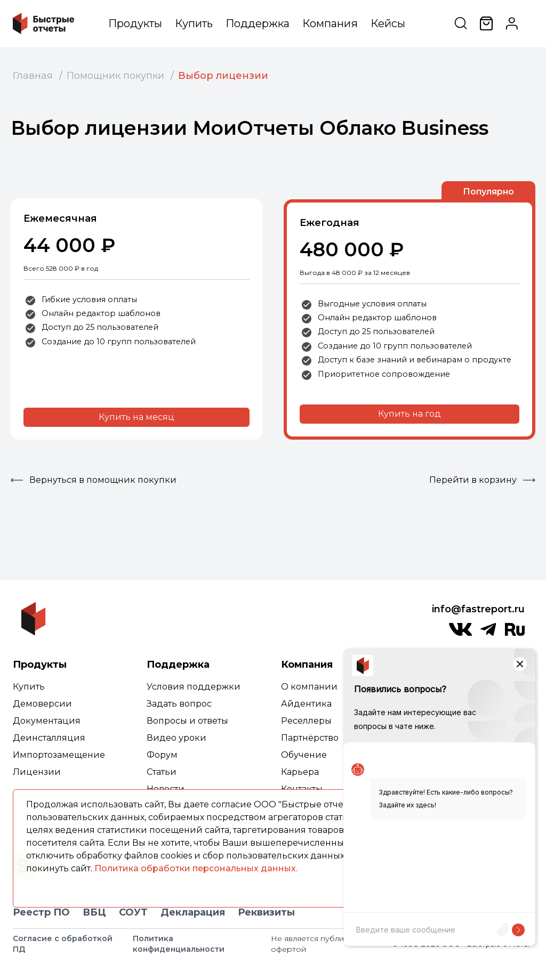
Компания (330, 23)
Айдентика (306, 704)
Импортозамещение (59, 755)
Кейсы (388, 23)
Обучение (304, 755)
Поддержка (258, 23)
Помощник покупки (115, 76)
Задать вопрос (179, 704)
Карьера (300, 772)
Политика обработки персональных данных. (196, 868)
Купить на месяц (136, 417)
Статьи (162, 772)
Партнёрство (310, 738)
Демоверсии (42, 704)
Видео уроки (176, 738)
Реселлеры (306, 721)
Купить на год (409, 414)
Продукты (135, 23)
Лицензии (37, 772)
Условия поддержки (194, 687)
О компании (309, 687)
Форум (162, 755)
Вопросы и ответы (187, 721)
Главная (33, 76)
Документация (47, 721)
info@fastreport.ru (478, 609)
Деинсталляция (49, 738)
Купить (194, 23)
